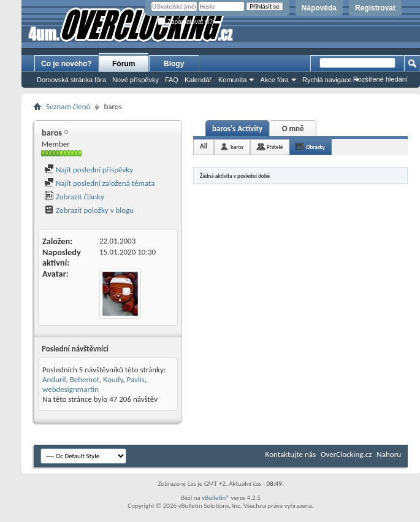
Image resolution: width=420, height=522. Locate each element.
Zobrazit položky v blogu (89, 210)
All (204, 146)
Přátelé (275, 147)
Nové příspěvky (136, 80)
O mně (293, 129)
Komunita (232, 80)
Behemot (85, 379)
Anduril (54, 379)
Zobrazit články (74, 197)
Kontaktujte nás (291, 454)
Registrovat (375, 8)
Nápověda (319, 8)
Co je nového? (67, 64)
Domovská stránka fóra (71, 80)
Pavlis (136, 379)
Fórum (124, 64)
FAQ (172, 80)
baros (237, 147)
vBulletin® (216, 498)
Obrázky (315, 147)
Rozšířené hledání (380, 79)
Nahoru (389, 454)
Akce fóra (274, 80)
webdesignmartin (71, 389)
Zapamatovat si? (185, 22)
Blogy (174, 64)
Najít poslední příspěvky (89, 170)
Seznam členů (68, 106)
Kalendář (198, 80)
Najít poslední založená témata (99, 183)
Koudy (113, 379)
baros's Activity (237, 129)
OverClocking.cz (346, 454)
